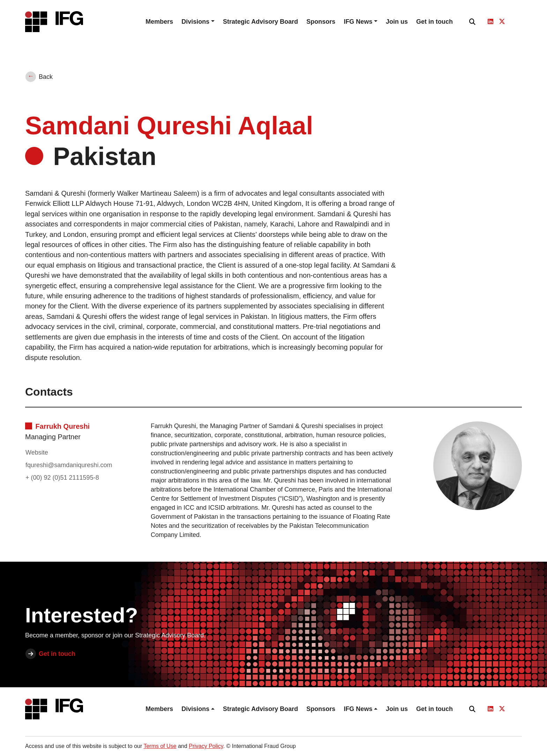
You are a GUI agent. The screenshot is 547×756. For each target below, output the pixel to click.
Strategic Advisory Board (260, 22)
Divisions (195, 22)
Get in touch (434, 22)
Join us (397, 22)
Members (159, 22)
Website (37, 452)
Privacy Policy (206, 746)
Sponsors (321, 22)
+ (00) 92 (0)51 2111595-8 (62, 478)
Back (46, 77)
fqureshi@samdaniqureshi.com (69, 465)
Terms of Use (160, 746)
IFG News (358, 22)
